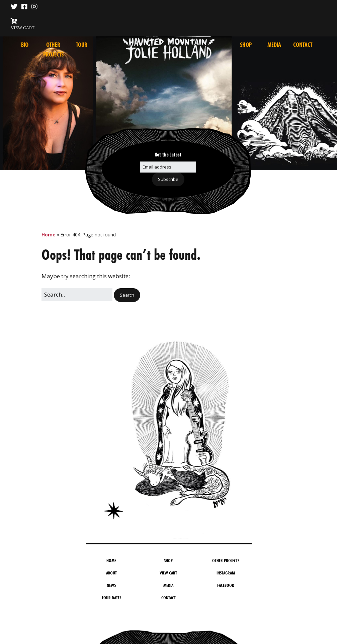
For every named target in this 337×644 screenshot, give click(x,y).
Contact (303, 45)
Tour (82, 45)
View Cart (168, 573)
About (111, 573)
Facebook (226, 585)
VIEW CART (23, 28)
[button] (127, 295)
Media (274, 45)
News (111, 585)
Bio (25, 45)
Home (49, 235)
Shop (246, 45)
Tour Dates (111, 598)
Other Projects (226, 560)
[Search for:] (77, 294)
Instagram (226, 573)
